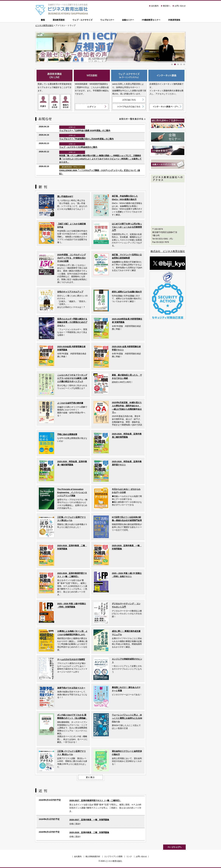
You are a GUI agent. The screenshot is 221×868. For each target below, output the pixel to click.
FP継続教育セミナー (151, 20)
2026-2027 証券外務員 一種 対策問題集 (89, 820)
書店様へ (167, 6)
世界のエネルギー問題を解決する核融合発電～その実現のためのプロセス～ (72, 322)
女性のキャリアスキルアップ (70, 292)
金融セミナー (128, 20)
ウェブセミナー (107, 20)
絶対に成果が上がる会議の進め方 (127, 292)
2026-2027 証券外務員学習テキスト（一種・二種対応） (95, 800)
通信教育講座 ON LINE (55, 76)
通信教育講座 (59, 20)
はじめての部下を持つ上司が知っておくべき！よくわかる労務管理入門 (127, 227)
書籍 (43, 20)
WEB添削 (92, 76)
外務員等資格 (174, 20)
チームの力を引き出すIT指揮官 (71, 659)
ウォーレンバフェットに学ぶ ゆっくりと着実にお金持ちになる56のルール (127, 718)
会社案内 (155, 6)
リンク (129, 856)
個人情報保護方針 (93, 856)
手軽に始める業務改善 (67, 434)
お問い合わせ (180, 6)
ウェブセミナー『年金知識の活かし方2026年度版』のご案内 (86, 139)
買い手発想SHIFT (65, 196)
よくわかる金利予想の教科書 (70, 403)
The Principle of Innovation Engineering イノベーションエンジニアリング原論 (72, 492)
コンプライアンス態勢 (113, 856)
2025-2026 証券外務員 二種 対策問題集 (89, 832)
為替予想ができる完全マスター (71, 688)
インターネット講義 (166, 76)
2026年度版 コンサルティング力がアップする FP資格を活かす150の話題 (72, 258)
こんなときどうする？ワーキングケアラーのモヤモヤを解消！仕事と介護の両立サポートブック (72, 378)
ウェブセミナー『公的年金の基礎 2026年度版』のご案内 (85, 131)
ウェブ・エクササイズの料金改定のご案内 (78, 147)
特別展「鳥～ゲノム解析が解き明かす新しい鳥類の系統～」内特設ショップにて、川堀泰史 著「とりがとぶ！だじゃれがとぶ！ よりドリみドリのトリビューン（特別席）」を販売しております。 (100, 159)
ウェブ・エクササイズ (82, 20)
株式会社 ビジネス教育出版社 (168, 251)
